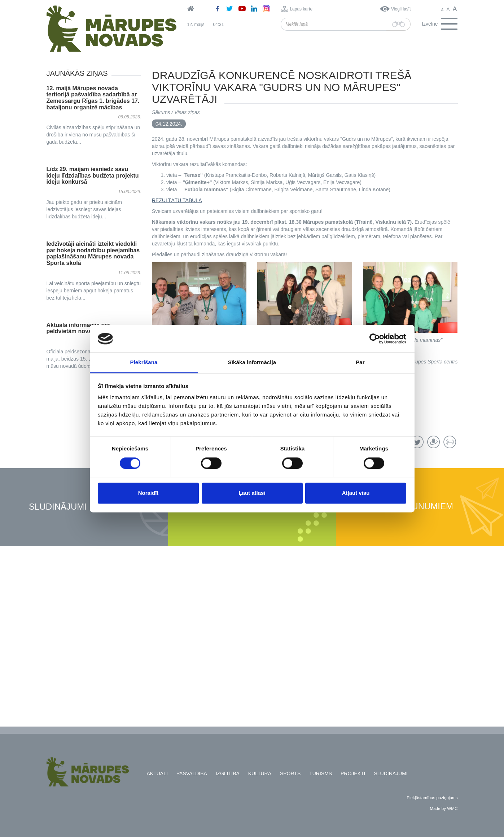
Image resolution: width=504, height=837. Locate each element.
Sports (290, 773)
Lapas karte (301, 9)
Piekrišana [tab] (144, 363)
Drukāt (450, 442)
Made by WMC (444, 808)
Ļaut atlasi (252, 493)
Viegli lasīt (401, 9)
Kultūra (260, 773)
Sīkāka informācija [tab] (252, 363)
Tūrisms (321, 773)
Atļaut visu (356, 493)
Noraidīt (148, 493)
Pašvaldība (192, 773)
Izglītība (228, 773)
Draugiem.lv (433, 442)
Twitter (417, 442)
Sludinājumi (58, 507)
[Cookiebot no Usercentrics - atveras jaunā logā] (375, 339)
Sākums (161, 112)
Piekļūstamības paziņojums (432, 797)
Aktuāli (157, 773)
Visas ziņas (187, 112)
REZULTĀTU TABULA (177, 200)
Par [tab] (360, 363)
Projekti (353, 773)
